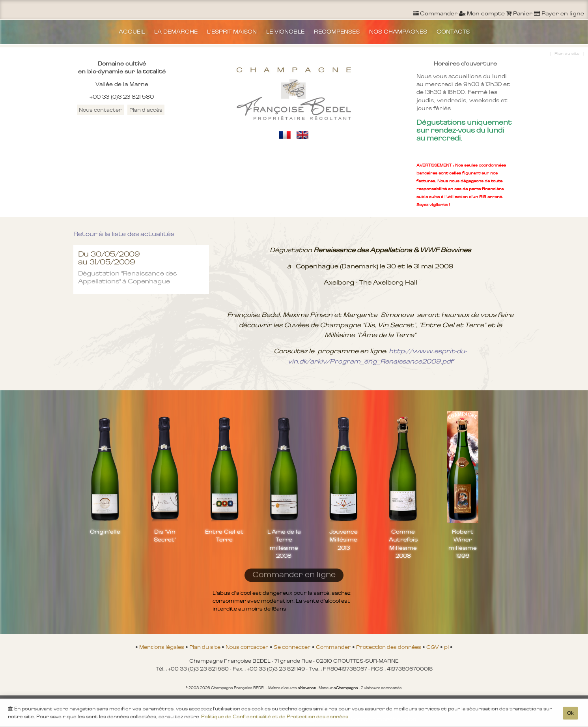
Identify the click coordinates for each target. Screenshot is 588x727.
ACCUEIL (132, 32)
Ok (570, 714)
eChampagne (346, 688)
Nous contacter (100, 110)
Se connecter (293, 647)
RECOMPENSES (337, 32)
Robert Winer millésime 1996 (463, 543)
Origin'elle (105, 532)
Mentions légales (162, 647)
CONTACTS (453, 32)
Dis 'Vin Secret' (165, 536)
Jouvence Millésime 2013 (343, 540)
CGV (433, 647)
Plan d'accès (146, 110)
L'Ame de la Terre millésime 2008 (284, 543)
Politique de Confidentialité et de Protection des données (275, 718)
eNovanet (307, 688)
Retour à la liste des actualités (124, 234)
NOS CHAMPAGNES (398, 32)
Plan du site (567, 53)
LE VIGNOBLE (285, 32)
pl (447, 647)
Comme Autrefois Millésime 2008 (403, 543)
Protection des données (389, 647)
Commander (334, 647)
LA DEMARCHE (176, 32)
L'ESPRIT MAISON (232, 32)
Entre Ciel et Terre (224, 536)
